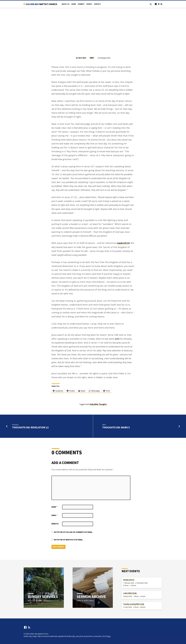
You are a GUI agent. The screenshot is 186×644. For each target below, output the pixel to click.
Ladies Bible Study (130, 593)
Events (89, 4)
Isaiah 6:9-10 (123, 243)
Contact (97, 4)
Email (54, 515)
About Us (66, 4)
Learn (74, 4)
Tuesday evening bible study (134, 604)
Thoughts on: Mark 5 (116, 427)
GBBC (92, 58)
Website (55, 524)
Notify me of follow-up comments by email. (73, 532)
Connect (81, 4)
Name (54, 507)
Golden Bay (41, 4)
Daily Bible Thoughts (98, 404)
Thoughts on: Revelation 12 (30, 427)
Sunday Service (129, 580)
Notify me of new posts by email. (69, 540)
